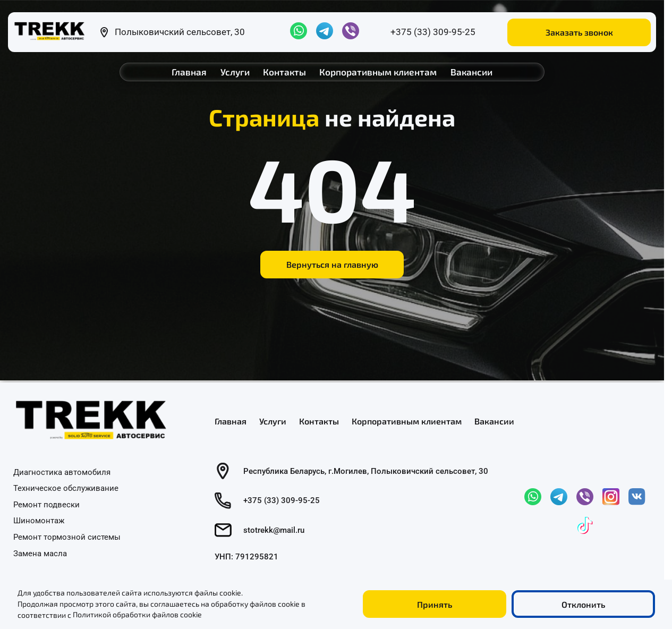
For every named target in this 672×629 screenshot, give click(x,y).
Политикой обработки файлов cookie (137, 615)
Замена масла (40, 553)
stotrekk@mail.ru (274, 530)
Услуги (235, 72)
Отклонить (583, 604)
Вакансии (471, 72)
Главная (189, 72)
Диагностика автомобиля (62, 472)
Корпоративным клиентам (378, 72)
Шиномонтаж (39, 521)
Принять (435, 604)
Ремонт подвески (46, 504)
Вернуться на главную (332, 264)
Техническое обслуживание (66, 488)
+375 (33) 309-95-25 (433, 32)
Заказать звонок (579, 32)
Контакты (284, 72)
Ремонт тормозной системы (67, 537)
